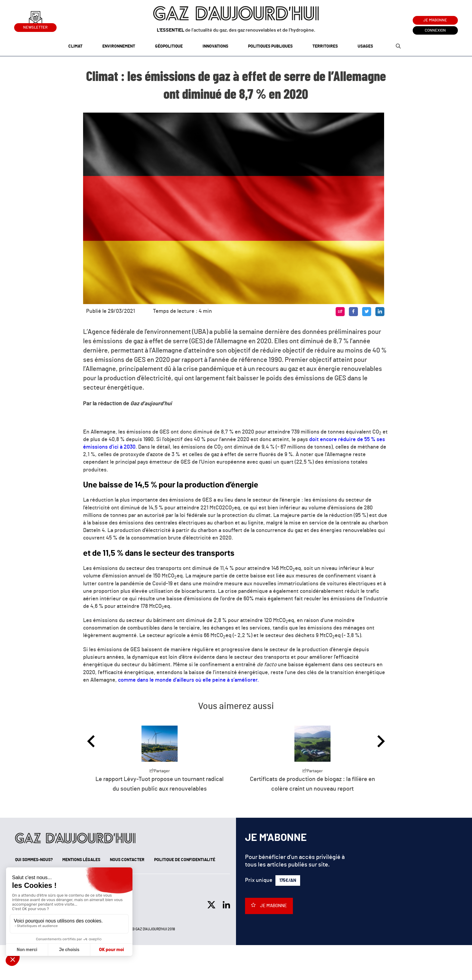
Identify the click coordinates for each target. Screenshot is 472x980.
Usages (365, 46)
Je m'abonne (435, 20)
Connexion (435, 31)
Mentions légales (81, 860)
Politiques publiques (270, 46)
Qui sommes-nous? (34, 860)
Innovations (215, 46)
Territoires (325, 46)
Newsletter (35, 26)
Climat (75, 46)
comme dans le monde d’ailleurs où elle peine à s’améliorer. (188, 680)
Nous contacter (127, 860)
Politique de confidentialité (185, 860)
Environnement (119, 46)
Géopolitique (169, 46)
